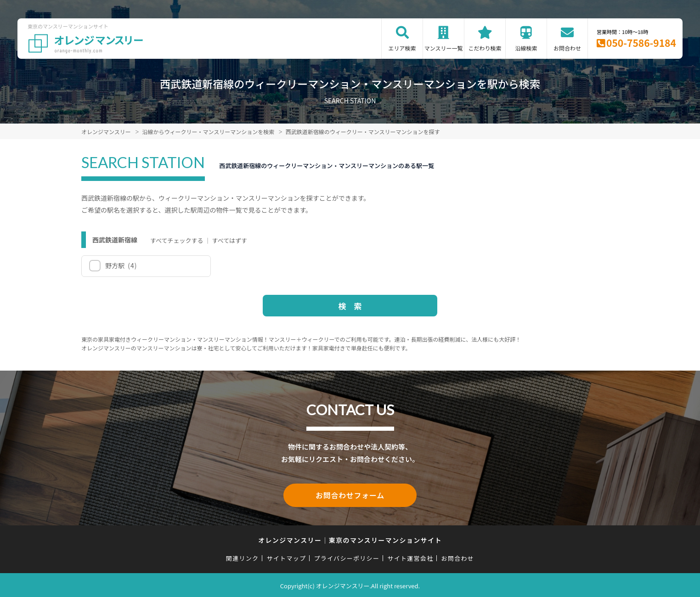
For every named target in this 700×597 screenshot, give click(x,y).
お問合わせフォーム (350, 495)
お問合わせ (567, 48)
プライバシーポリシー (347, 557)
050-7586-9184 (641, 43)
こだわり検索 (485, 48)
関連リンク (243, 557)
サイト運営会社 (410, 557)
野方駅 (121, 265)
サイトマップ (287, 557)
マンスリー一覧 (444, 48)
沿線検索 (526, 48)
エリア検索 (402, 48)
